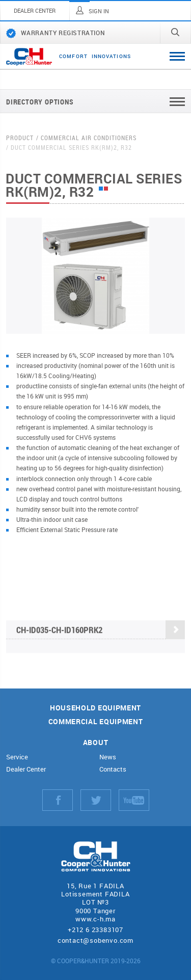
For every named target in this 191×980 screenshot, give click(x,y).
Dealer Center (26, 769)
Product (20, 138)
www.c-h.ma (95, 919)
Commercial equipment (96, 722)
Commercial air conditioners (89, 138)
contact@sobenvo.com (95, 940)
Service (17, 757)
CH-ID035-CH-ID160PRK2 (101, 631)
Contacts (113, 769)
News (108, 757)
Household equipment (95, 708)
